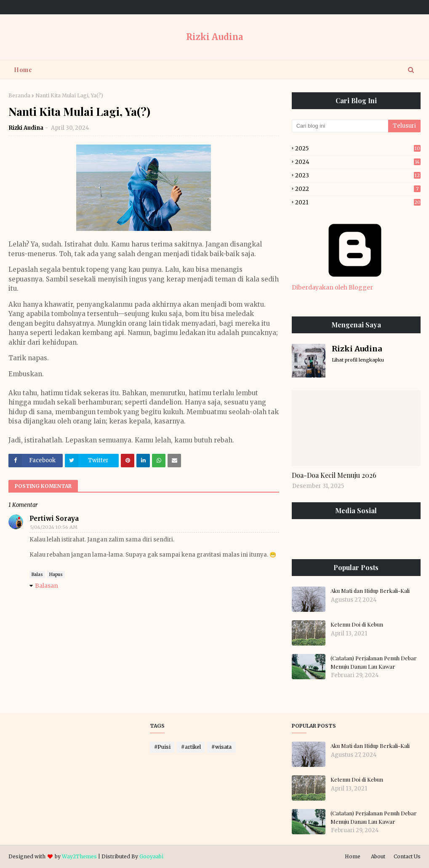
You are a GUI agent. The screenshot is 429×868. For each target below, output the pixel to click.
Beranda (19, 95)
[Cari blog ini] (340, 126)
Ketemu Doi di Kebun (357, 624)
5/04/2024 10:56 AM (54, 527)
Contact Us (407, 856)
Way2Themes (79, 856)
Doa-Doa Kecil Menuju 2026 (334, 475)
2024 (358, 162)
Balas (37, 575)
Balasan (47, 586)
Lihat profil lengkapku (358, 360)
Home (353, 856)
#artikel (191, 747)
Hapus (56, 575)
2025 (358, 149)
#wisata (221, 747)
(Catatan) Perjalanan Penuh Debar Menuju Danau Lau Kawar (374, 662)
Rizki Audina (214, 37)
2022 (358, 189)
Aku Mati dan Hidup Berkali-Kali (370, 591)
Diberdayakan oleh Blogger (355, 284)
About (378, 856)
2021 (358, 202)
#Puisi (162, 747)
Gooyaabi (151, 856)
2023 (358, 175)
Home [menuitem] (23, 70)
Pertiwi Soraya (54, 518)
